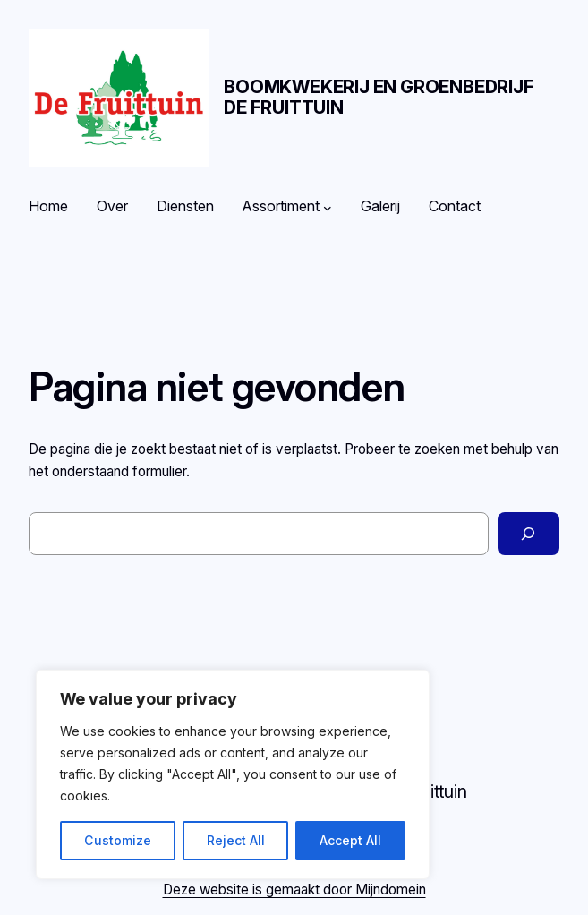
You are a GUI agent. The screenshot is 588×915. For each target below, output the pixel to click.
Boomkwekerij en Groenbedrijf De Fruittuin (379, 97)
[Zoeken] (528, 534)
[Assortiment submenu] (328, 207)
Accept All (350, 840)
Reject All (236, 840)
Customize (118, 840)
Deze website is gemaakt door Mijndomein (294, 889)
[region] (233, 774)
